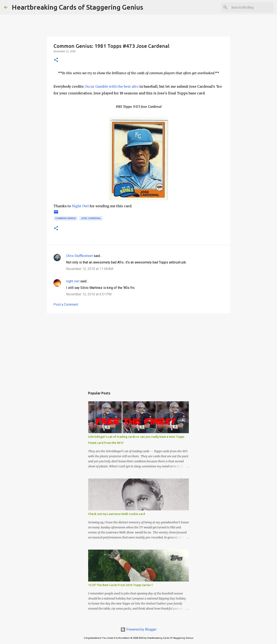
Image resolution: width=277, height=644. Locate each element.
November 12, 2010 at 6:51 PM (89, 294)
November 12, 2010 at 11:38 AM (90, 269)
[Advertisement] (138, 349)
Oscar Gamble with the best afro (112, 86)
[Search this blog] (252, 7)
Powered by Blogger (138, 629)
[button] (56, 60)
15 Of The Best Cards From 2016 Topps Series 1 (120, 585)
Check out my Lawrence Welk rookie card (117, 514)
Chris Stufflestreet (79, 256)
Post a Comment (66, 304)
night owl (73, 281)
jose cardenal (91, 218)
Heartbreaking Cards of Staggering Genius (77, 7)
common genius (66, 218)
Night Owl (80, 206)
